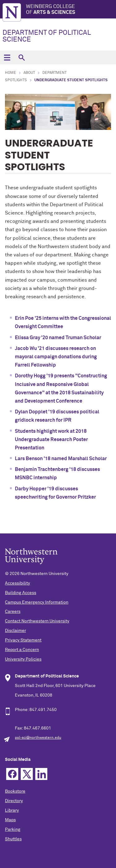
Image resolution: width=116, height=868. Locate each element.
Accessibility (17, 583)
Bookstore (15, 791)
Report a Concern (22, 650)
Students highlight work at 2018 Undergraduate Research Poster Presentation (51, 440)
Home (11, 73)
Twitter (27, 774)
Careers (13, 612)
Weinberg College (71, 10)
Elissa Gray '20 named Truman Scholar (58, 338)
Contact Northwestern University (37, 621)
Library (12, 810)
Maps (10, 820)
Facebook (12, 774)
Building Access (21, 593)
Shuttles (13, 839)
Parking (13, 830)
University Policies (23, 659)
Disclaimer (15, 631)
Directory (14, 801)
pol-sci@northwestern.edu (38, 738)
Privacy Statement (23, 640)
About (29, 73)
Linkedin (41, 774)
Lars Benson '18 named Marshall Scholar (61, 459)
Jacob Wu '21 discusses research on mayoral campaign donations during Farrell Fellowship (56, 357)
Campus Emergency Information (37, 602)
